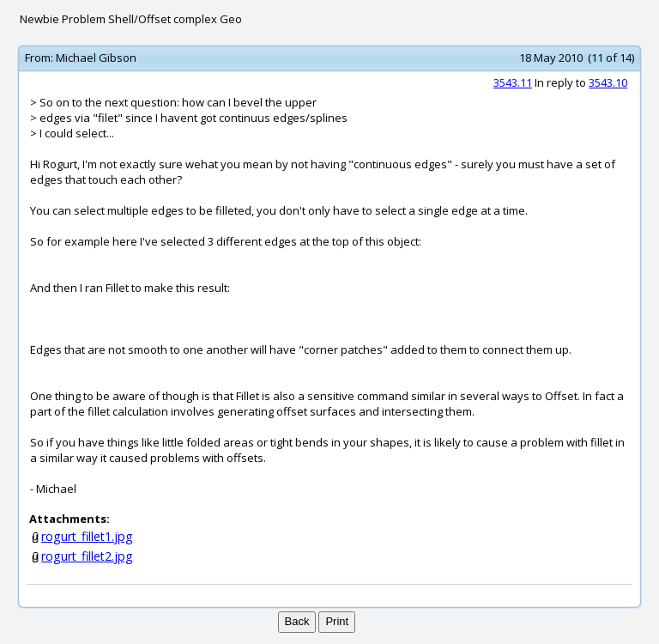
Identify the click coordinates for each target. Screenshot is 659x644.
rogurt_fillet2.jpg (87, 556)
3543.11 (513, 82)
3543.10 (608, 82)
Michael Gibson (96, 58)
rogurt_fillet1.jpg (87, 536)
